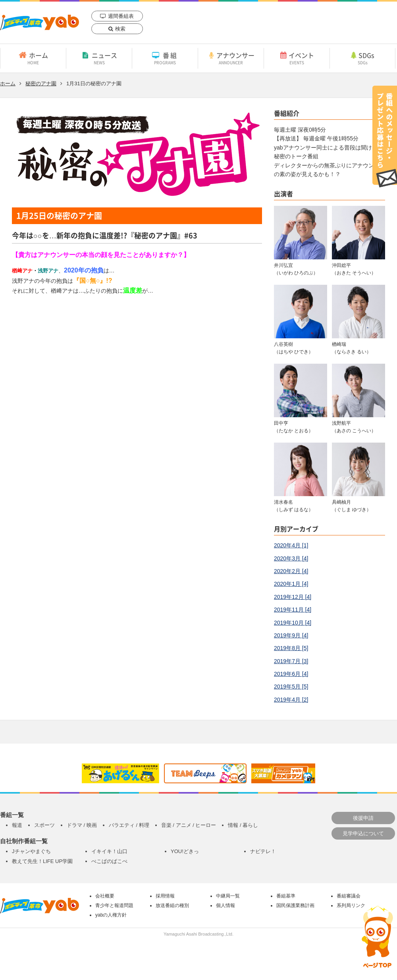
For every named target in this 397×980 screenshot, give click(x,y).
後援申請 (363, 818)
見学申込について (363, 833)
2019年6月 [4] (291, 674)
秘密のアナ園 (41, 83)
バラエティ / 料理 (129, 825)
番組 (165, 58)
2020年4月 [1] (291, 545)
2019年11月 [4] (293, 610)
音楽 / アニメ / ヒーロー (189, 825)
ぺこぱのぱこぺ (109, 861)
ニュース (99, 58)
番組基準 (286, 896)
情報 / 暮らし (243, 825)
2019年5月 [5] (291, 687)
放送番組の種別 (172, 905)
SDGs (362, 58)
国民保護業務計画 (295, 905)
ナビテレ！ (263, 851)
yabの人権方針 (111, 915)
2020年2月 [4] (291, 571)
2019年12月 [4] (293, 597)
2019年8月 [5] (291, 648)
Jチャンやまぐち (31, 851)
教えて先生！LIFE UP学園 (42, 861)
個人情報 (225, 905)
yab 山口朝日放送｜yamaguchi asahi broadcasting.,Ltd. (40, 22)
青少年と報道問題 (114, 905)
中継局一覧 (228, 896)
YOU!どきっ (185, 851)
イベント (297, 58)
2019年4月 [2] (291, 700)
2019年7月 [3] (291, 661)
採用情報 (165, 896)
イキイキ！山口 (109, 851)
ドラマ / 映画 (82, 825)
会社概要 (105, 896)
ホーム (33, 58)
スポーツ (44, 825)
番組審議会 (349, 896)
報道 (17, 825)
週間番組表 (121, 16)
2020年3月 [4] (291, 558)
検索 (120, 29)
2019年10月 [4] (293, 623)
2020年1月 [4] (291, 584)
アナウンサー (231, 58)
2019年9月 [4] (291, 635)
